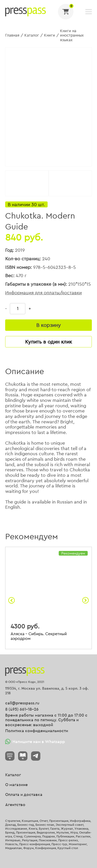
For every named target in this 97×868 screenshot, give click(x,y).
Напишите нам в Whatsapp (35, 741)
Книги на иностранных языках (72, 35)
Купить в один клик (48, 342)
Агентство (15, 804)
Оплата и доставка (24, 794)
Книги (50, 35)
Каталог (32, 35)
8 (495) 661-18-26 (22, 709)
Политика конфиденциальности (37, 731)
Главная (12, 35)
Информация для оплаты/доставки (43, 293)
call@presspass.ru (22, 703)
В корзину (48, 325)
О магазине (16, 785)
